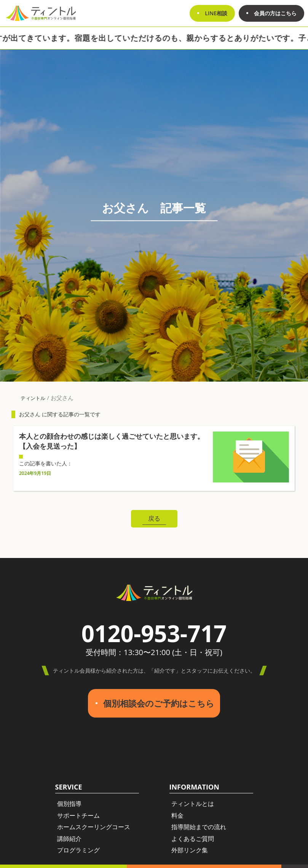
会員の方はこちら (275, 13)
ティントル (33, 398)
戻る (154, 518)
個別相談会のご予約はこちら (159, 703)
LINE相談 (216, 13)
